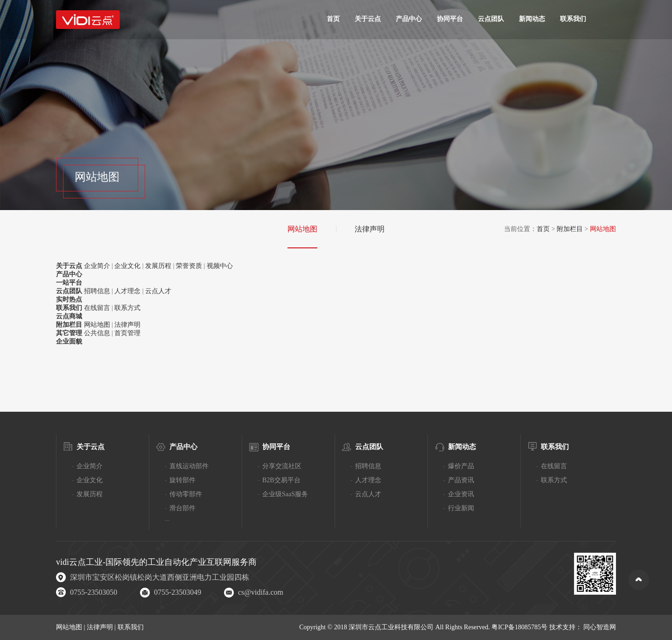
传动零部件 (186, 494)
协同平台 (450, 19)
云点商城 (69, 316)
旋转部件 (182, 480)
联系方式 (127, 308)
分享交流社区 (282, 466)
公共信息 (97, 333)
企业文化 (127, 266)
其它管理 (69, 333)
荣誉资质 (189, 266)
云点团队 (491, 19)
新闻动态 (532, 19)
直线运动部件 (189, 466)
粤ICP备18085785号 (519, 627)
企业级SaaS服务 (285, 494)
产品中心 (409, 19)
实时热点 (69, 299)
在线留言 (97, 308)
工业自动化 (168, 562)
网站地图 (302, 229)
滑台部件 (182, 508)
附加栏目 (570, 229)
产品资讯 (461, 480)
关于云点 (368, 19)
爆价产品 (461, 466)
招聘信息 (97, 291)
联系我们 (573, 19)
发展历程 (158, 266)
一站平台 (69, 283)
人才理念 (127, 291)
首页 (333, 19)
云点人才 (158, 291)
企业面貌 (69, 341)
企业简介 (97, 266)
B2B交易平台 (281, 480)
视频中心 (220, 266)
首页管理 (127, 333)
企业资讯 (461, 494)
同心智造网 (600, 627)
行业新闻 (461, 508)
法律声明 (370, 229)
